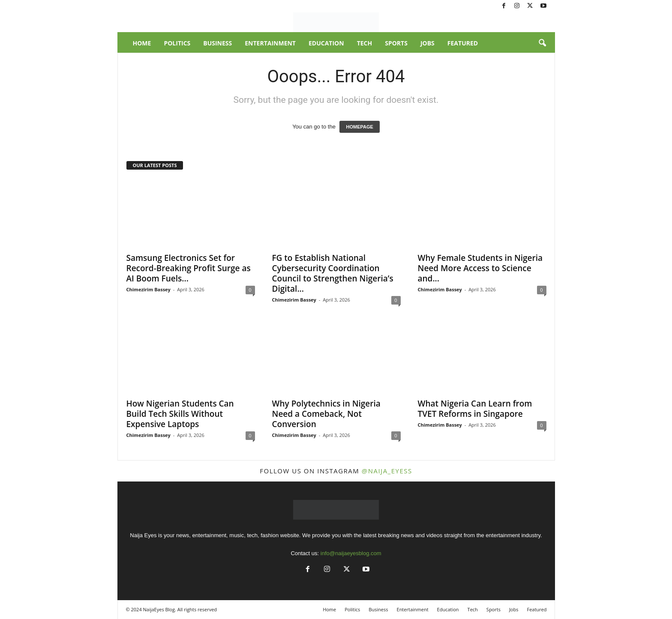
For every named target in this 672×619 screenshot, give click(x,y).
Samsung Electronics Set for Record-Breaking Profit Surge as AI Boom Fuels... (189, 268)
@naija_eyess (387, 471)
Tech (365, 43)
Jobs (427, 43)
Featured (463, 43)
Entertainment (270, 43)
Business (217, 43)
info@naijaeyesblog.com (351, 553)
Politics (177, 43)
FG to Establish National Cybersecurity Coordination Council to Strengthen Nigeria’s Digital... (333, 273)
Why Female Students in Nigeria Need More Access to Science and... (480, 268)
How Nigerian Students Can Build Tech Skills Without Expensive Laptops (180, 414)
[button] (542, 43)
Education (326, 43)
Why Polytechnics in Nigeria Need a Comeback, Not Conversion (326, 414)
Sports (396, 43)
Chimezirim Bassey (148, 289)
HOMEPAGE (359, 127)
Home (142, 43)
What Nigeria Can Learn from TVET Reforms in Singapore (475, 409)
